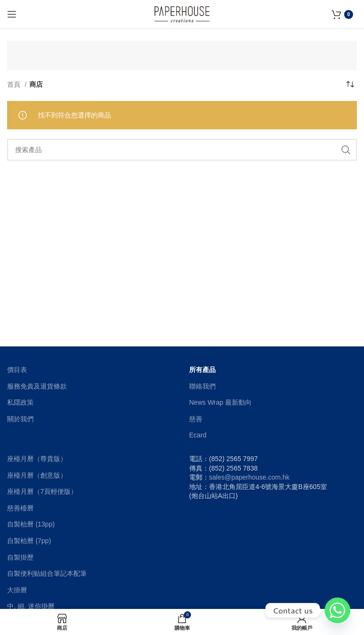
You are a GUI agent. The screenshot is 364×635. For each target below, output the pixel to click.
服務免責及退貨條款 (37, 386)
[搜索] (182, 150)
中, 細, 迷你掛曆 (31, 606)
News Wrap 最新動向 (220, 402)
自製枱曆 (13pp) (31, 524)
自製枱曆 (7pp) (29, 541)
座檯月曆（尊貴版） (37, 459)
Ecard (198, 435)
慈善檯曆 (20, 508)
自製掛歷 (20, 557)
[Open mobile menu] (12, 14)
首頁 (15, 84)
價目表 (17, 370)
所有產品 (202, 370)
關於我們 (20, 419)
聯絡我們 (202, 386)
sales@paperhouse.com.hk (249, 477)
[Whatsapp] (337, 610)
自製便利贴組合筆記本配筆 (47, 573)
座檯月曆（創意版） (37, 475)
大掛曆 (17, 590)
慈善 (196, 419)
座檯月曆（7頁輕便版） (42, 491)
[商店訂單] (350, 84)
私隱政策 (20, 402)
